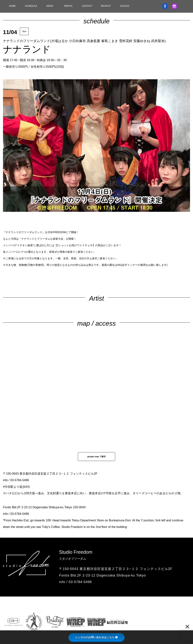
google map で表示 (96, 457)
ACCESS (124, 6)
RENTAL (68, 6)
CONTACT (87, 6)
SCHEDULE (31, 6)
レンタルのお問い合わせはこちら (96, 637)
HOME (12, 6)
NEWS (50, 6)
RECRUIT (106, 6)
